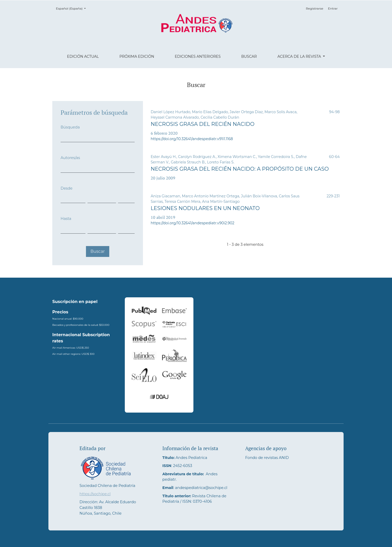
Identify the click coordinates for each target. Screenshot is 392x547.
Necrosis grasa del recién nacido (203, 124)
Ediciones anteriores (198, 56)
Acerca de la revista (300, 56)
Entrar (333, 8)
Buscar (249, 56)
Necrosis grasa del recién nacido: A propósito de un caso (240, 169)
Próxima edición (137, 56)
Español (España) (72, 8)
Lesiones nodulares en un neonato (205, 208)
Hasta (66, 219)
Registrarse (314, 8)
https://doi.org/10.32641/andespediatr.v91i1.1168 (192, 139)
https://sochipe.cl (95, 494)
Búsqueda (70, 127)
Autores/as (70, 158)
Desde (67, 188)
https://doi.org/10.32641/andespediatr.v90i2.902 (193, 223)
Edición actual (83, 56)
